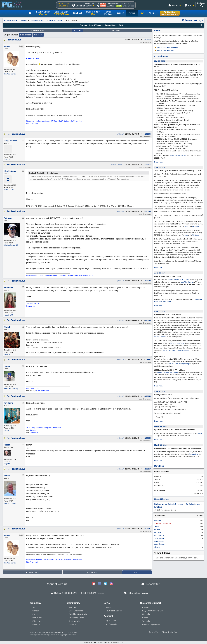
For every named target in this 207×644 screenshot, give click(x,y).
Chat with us (135, 593)
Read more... (159, 162)
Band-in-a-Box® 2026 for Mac (178, 280)
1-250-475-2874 (125, 4)
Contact (36, 611)
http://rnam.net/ (32, 123)
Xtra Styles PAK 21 (184, 350)
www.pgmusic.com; (37, 635)
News (108, 607)
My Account (111, 620)
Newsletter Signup (114, 611)
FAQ (121, 25)
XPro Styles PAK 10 (170, 350)
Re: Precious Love (16, 134)
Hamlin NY (8, 354)
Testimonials (75, 621)
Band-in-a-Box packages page (179, 364)
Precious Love (14, 40)
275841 (148, 529)
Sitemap (36, 625)
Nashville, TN (9, 315)
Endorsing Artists (77, 618)
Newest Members (162, 499)
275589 (148, 281)
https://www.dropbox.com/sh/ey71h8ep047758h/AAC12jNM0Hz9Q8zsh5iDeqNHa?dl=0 (59, 275)
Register (187, 20)
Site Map (174, 632)
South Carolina (9, 190)
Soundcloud (31, 306)
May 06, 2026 (160, 61)
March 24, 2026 (160, 427)
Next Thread (117, 30)
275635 (148, 320)
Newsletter (153, 584)
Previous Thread (37, 30)
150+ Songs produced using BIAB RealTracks (44, 428)
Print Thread (26, 35)
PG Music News (161, 56)
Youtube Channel (33, 303)
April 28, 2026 (160, 167)
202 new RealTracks (177, 343)
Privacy (164, 632)
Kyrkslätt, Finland (10, 503)
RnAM (120, 134)
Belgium (7, 464)
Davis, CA (7, 159)
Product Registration (151, 625)
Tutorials (146, 621)
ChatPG (158, 31)
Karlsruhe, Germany (11, 389)
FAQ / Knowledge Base (152, 611)
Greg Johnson (117, 164)
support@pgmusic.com (68, 635)
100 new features (160, 337)
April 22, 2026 (160, 273)
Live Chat (110, 6)
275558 (148, 134)
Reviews (73, 625)
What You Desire (43, 391)
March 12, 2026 (160, 445)
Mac (186, 226)
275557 (148, 40)
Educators (37, 621)
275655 (148, 438)
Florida (6, 430)
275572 (148, 164)
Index (77, 30)
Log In (199, 20)
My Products (111, 624)
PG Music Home (10, 20)
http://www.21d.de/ (33, 388)
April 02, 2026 (160, 391)
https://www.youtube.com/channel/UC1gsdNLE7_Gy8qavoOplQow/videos (54, 121)
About (35, 607)
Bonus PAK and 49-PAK (178, 156)
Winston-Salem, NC (11, 245)
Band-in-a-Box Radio (78, 614)
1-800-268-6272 (112, 4)
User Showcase (56, 20)
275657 (148, 469)
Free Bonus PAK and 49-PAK (168, 372)
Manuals (146, 614)
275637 (148, 360)
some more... (35, 433)
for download (194, 454)
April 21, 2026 (160, 311)
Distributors (37, 618)
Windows (195, 226)
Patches (146, 607)
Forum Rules (111, 25)
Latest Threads (96, 25)
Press (35, 614)
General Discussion (38, 20)
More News (159, 466)
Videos (145, 618)
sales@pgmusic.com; (52, 635)
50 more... (34, 430)
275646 (148, 396)
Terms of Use (154, 632)
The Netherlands (10, 74)
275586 (148, 211)
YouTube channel (187, 282)
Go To (38, 35)
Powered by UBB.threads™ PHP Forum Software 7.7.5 (103, 643)
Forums (24, 20)
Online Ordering (129, 6)
